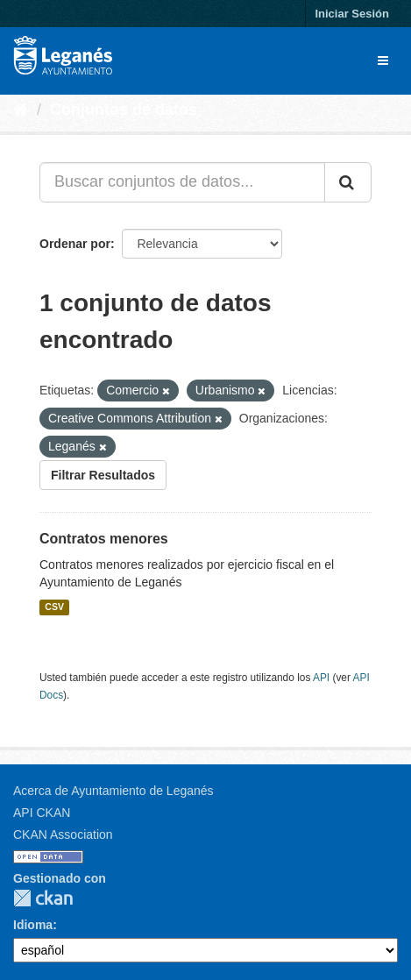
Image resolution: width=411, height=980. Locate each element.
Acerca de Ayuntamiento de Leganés (113, 791)
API (321, 678)
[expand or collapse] (383, 60)
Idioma (33, 925)
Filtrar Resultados (103, 475)
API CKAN (42, 813)
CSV (54, 607)
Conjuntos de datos (124, 110)
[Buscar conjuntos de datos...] (182, 182)
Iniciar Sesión (352, 14)
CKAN (43, 898)
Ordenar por (75, 244)
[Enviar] (348, 182)
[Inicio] (21, 110)
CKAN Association (63, 834)
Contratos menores (104, 539)
